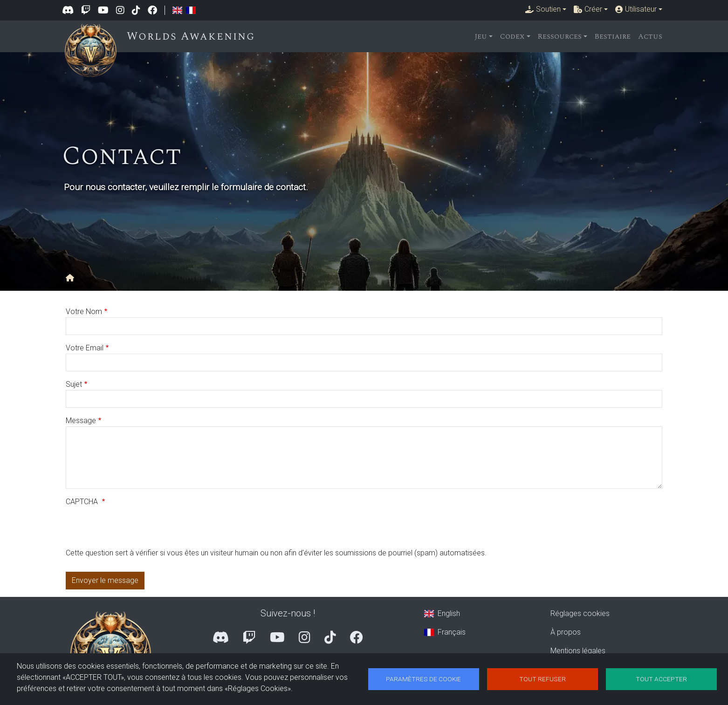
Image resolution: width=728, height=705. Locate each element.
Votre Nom (84, 311)
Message (81, 421)
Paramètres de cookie (423, 679)
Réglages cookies (580, 613)
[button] (546, 9)
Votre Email (85, 348)
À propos (566, 632)
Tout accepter (661, 679)
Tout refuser (543, 679)
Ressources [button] (560, 36)
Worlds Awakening (193, 36)
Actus (650, 36)
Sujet (74, 384)
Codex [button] (512, 36)
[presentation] (137, 529)
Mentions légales (578, 651)
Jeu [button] (481, 36)
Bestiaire (613, 36)
